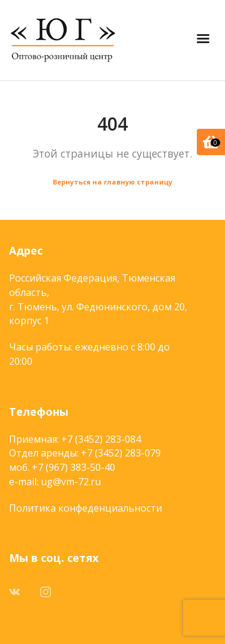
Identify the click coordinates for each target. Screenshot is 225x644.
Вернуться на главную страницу (112, 182)
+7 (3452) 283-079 (121, 453)
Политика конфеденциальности (85, 508)
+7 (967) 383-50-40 (73, 467)
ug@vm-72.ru (71, 482)
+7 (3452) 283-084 (101, 439)
